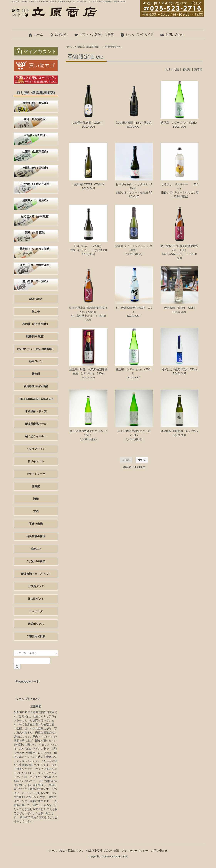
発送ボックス (36, 624)
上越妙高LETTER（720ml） (88, 184)
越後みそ (36, 549)
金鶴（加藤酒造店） (36, 119)
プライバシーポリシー (135, 851)
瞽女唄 (36, 374)
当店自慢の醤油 (36, 536)
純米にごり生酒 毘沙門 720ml (180, 369)
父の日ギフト (36, 599)
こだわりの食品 (36, 561)
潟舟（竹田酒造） (36, 233)
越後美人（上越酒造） (36, 200)
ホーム (36, 35)
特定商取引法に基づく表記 (103, 851)
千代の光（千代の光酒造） (36, 184)
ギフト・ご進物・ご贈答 (94, 35)
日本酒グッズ (36, 586)
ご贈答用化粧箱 (36, 636)
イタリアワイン (36, 449)
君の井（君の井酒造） (36, 324)
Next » (142, 460)
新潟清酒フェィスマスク (36, 574)
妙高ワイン (36, 361)
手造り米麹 (36, 524)
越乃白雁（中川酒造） (36, 281)
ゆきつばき (36, 299)
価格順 (187, 69)
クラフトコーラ (36, 474)
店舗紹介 (58, 35)
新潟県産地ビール (36, 424)
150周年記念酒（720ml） (89, 123)
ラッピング (36, 611)
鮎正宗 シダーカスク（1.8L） (180, 123)
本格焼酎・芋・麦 (36, 411)
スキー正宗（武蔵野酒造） (36, 265)
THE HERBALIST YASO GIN (36, 399)
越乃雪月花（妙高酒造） (36, 216)
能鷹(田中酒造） (36, 336)
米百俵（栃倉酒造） (36, 135)
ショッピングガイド (137, 35)
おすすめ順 (172, 69)
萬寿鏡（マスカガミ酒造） (36, 249)
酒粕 (36, 499)
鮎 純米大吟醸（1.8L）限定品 (134, 123)
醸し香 (36, 311)
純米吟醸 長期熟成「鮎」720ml (180, 431)
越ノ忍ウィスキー (36, 436)
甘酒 (36, 511)
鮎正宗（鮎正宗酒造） (89, 47)
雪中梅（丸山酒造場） (36, 103)
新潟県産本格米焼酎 (36, 386)
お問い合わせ (172, 35)
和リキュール (36, 461)
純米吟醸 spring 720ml (180, 308)
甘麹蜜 (36, 486)
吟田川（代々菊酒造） (36, 168)
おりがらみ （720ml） (88, 246)
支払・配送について (72, 851)
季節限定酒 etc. (113, 47)
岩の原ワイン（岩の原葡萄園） (36, 349)
